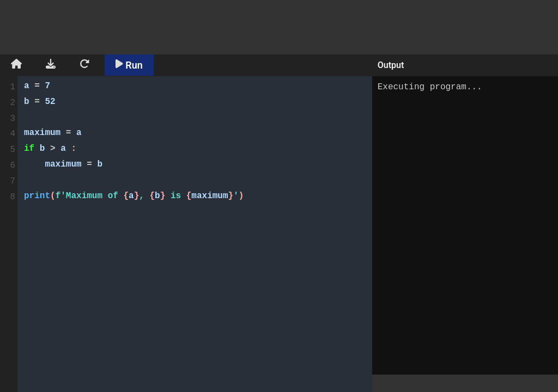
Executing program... (465, 225)
